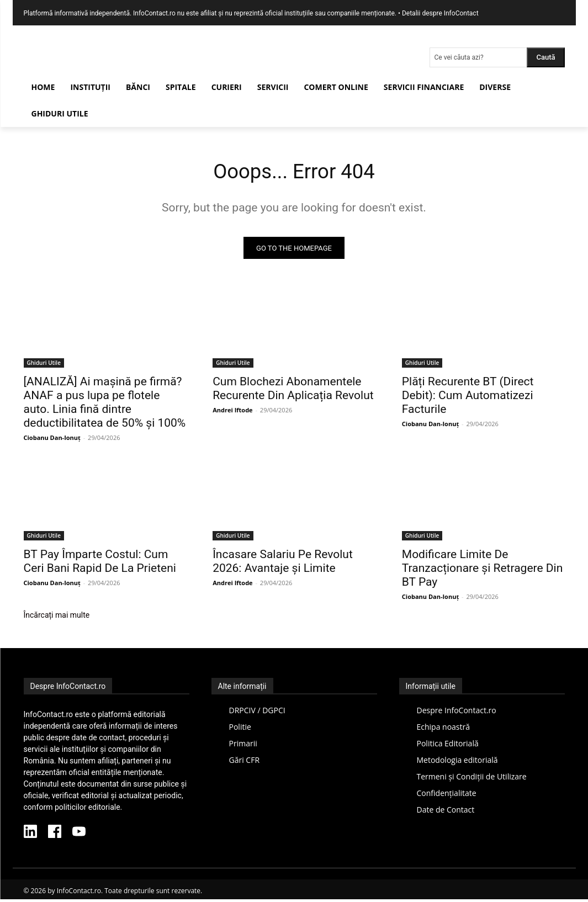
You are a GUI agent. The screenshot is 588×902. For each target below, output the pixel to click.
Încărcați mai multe (57, 618)
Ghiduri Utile (44, 365)
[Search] (545, 57)
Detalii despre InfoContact (440, 13)
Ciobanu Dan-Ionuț (52, 440)
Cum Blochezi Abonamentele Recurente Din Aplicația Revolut (293, 391)
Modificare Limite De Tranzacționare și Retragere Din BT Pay (482, 571)
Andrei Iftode (232, 413)
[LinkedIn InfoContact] (30, 836)
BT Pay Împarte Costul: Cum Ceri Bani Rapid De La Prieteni (100, 564)
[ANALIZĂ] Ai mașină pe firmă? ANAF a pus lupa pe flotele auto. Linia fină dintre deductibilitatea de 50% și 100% (105, 405)
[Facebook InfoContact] (55, 836)
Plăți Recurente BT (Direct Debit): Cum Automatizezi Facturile (468, 398)
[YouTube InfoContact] (79, 836)
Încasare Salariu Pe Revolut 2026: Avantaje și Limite (283, 564)
